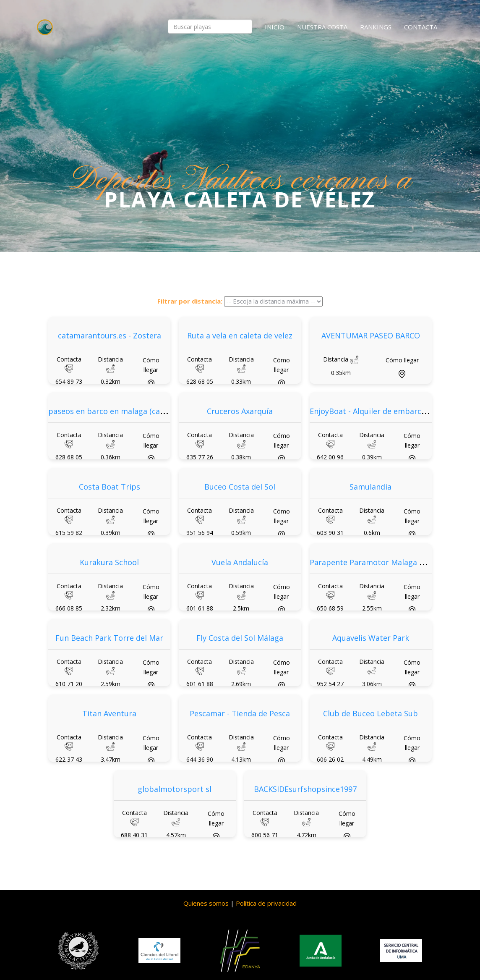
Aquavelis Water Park (371, 638)
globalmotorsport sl (175, 789)
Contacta (421, 27)
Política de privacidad (266, 903)
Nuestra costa (322, 27)
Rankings (376, 27)
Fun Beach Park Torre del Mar (109, 638)
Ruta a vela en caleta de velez (240, 335)
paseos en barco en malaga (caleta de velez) (128, 411)
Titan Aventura (109, 713)
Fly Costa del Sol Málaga (240, 638)
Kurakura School (109, 562)
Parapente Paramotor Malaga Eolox (374, 562)
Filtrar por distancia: (190, 301)
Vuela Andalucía (240, 562)
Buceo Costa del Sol (240, 487)
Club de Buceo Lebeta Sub (370, 713)
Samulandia (370, 487)
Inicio (275, 27)
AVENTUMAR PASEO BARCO (371, 335)
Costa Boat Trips (110, 487)
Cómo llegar (402, 360)
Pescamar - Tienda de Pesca (240, 713)
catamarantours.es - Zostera (110, 335)
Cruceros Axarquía (240, 411)
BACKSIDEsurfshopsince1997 (305, 789)
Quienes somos (206, 903)
